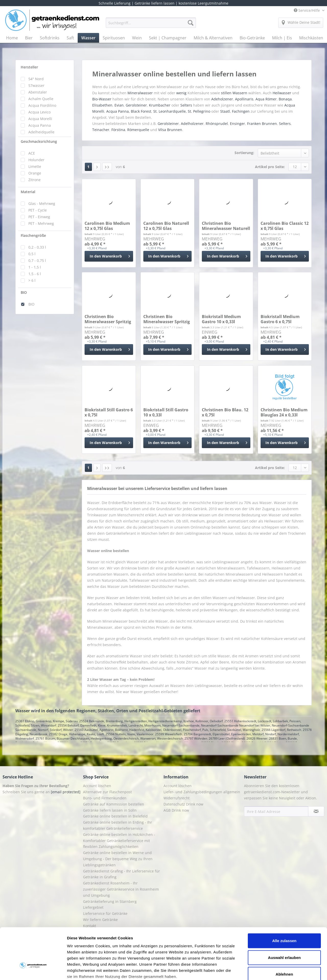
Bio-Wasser (102, 99)
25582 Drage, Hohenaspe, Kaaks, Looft (76, 734)
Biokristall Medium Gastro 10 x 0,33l (221, 319)
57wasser (36, 85)
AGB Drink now (176, 810)
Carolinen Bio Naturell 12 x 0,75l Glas (166, 226)
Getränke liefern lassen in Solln (110, 810)
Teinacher (101, 130)
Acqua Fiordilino (42, 105)
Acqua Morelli (40, 119)
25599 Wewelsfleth (169, 734)
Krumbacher (160, 105)
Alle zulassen (284, 902)
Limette (35, 166)
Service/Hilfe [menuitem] (307, 10)
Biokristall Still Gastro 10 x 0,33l (166, 412)
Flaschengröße (33, 235)
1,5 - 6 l (35, 274)
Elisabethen (102, 105)
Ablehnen (284, 935)
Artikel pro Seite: (270, 167)
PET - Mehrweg (41, 223)
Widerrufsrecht (177, 798)
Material (28, 192)
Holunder (36, 160)
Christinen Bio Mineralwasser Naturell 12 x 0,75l (226, 226)
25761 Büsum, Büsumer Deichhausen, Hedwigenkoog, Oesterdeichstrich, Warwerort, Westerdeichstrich (109, 738)
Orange (35, 173)
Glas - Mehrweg (42, 203)
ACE (32, 153)
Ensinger (237, 124)
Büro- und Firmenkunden (105, 798)
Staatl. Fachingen (235, 111)
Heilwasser (282, 93)
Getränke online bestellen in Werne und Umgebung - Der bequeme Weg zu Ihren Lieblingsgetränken (118, 859)
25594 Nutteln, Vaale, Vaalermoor (130, 734)
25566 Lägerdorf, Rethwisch (281, 730)
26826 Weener (257, 738)
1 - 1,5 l (35, 267)
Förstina (118, 130)
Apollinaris (244, 99)
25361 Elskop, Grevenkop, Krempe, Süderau (46, 721)
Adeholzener (222, 99)
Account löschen (97, 786)
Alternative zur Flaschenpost (107, 792)
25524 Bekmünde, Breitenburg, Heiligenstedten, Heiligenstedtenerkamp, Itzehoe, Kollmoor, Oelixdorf (151, 721)
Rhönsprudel (217, 124)
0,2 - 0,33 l (37, 247)
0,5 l (32, 254)
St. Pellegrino (199, 111)
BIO (24, 292)
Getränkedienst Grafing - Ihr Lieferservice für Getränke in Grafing (121, 874)
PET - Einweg (39, 217)
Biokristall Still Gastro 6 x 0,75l (109, 412)
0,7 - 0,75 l (37, 260)
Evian (119, 105)
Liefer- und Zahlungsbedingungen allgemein (202, 792)
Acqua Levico (39, 112)
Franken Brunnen (262, 124)
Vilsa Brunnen (170, 130)
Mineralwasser (140, 93)
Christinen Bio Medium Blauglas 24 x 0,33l (284, 412)
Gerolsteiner (136, 105)
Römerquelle (138, 130)
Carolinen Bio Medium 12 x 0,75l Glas (107, 226)
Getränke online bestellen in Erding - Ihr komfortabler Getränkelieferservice (118, 825)
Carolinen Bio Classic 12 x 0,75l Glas (285, 226)
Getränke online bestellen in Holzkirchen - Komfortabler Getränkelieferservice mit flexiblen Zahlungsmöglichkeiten (119, 841)
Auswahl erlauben (284, 919)
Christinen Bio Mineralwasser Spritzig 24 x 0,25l (167, 319)
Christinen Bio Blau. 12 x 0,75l (225, 412)
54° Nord (36, 79)
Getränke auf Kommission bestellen (114, 804)
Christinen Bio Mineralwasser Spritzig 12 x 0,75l (108, 319)
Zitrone (34, 180)
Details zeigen (272, 970)
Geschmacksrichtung (39, 141)
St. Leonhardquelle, (170, 111)
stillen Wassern (234, 93)
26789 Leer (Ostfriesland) (227, 738)
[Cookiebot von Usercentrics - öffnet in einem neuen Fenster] (33, 970)
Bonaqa (285, 99)
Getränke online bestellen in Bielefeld (115, 816)
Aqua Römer (266, 99)
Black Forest (141, 111)
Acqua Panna (40, 125)
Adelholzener (192, 124)
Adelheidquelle (41, 132)
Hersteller (29, 67)
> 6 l (32, 280)
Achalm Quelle (41, 99)
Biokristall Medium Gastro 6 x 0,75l (280, 319)
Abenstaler (38, 92)
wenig (181, 93)
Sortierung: (244, 153)
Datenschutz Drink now (183, 804)
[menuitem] (151, 25)
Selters (186, 105)
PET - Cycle (38, 210)
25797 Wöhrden (196, 738)
